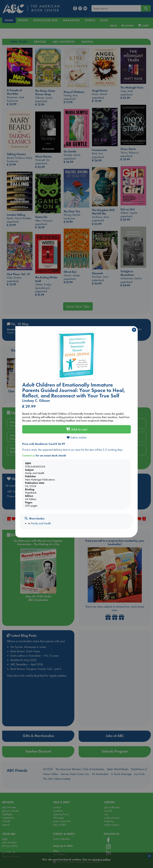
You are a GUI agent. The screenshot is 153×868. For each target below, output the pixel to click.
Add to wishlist (76, 438)
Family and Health (41, 523)
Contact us (29, 455)
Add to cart (76, 429)
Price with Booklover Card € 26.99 (44, 444)
